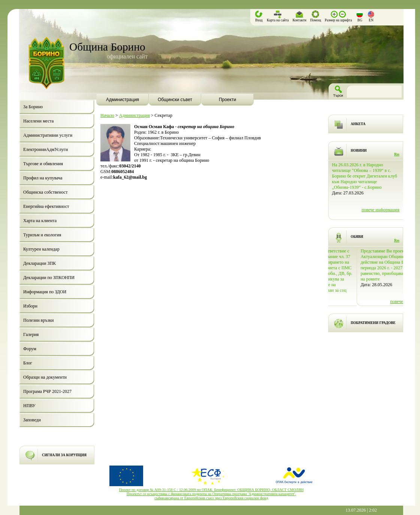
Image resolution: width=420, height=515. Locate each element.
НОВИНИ (359, 151)
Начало (107, 115)
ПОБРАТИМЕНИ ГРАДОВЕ (373, 323)
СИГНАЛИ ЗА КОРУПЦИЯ (64, 455)
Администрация (135, 115)
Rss (397, 154)
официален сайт (127, 56)
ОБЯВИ (357, 237)
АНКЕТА (358, 124)
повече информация (380, 199)
